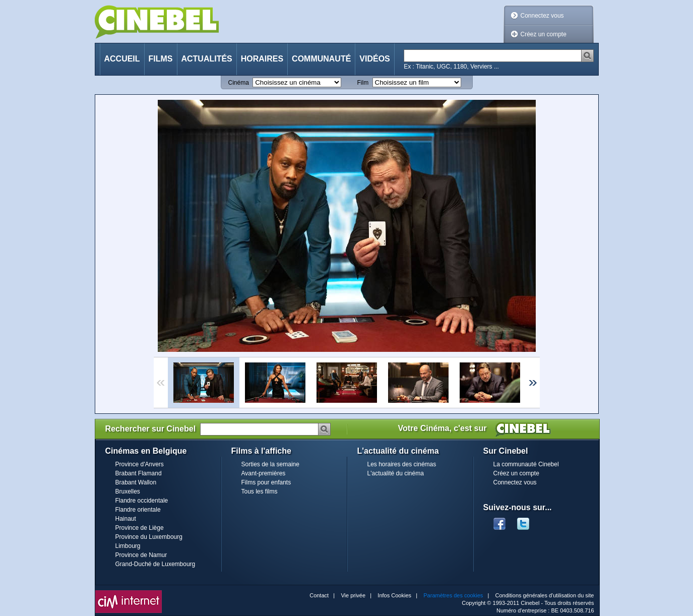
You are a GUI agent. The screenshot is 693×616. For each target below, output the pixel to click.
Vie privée (353, 595)
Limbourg (128, 546)
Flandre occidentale (142, 501)
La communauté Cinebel (526, 464)
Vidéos (374, 59)
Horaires (262, 59)
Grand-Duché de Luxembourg (155, 564)
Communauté (321, 59)
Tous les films (260, 491)
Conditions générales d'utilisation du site (545, 595)
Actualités (207, 59)
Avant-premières (264, 473)
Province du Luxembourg (149, 537)
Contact (319, 595)
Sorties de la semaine (270, 464)
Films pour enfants (266, 482)
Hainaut (126, 519)
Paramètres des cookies (453, 595)
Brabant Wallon (136, 482)
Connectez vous (542, 16)
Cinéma (239, 83)
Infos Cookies (394, 595)
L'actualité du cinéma (396, 473)
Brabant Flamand (139, 473)
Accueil (122, 59)
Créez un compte (544, 34)
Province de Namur (141, 555)
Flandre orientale (138, 510)
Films (161, 59)
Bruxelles (128, 491)
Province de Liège (140, 528)
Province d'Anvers (140, 464)
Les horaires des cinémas (402, 464)
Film (363, 83)
